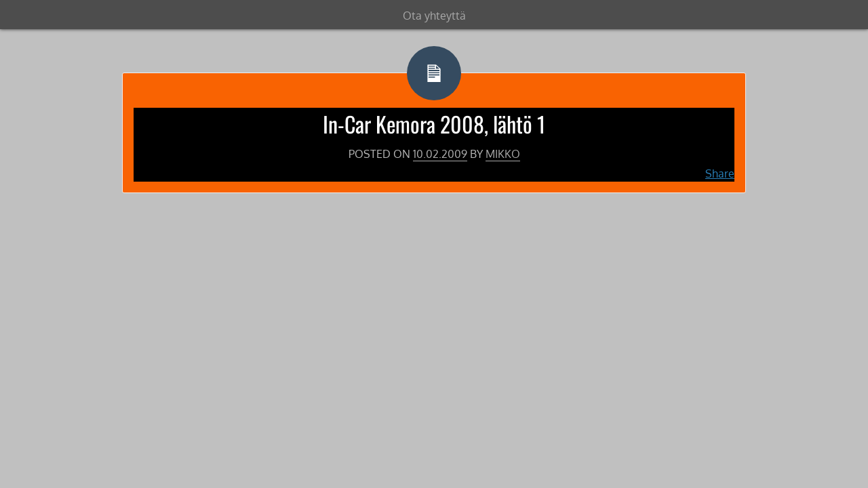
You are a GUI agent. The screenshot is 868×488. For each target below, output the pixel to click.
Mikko (503, 154)
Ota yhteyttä (434, 16)
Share (720, 174)
